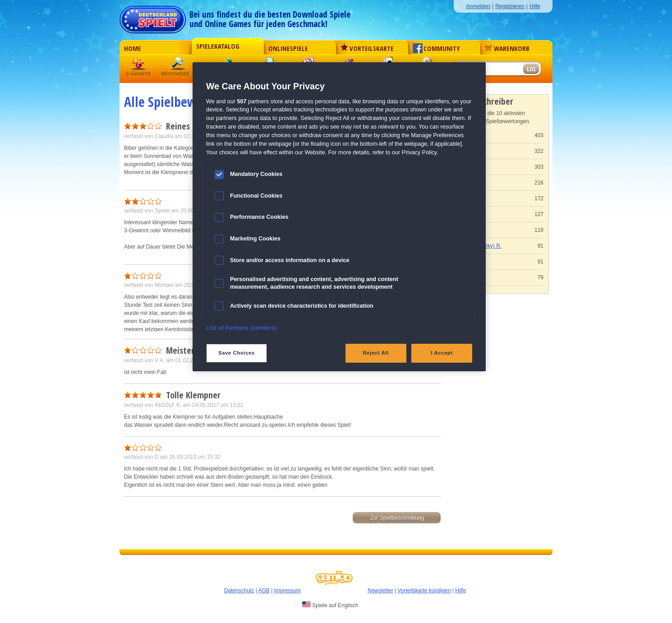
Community (436, 48)
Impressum (288, 591)
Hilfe (535, 6)
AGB (264, 591)
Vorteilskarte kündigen (424, 591)
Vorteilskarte (367, 48)
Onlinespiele (288, 48)
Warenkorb (507, 48)
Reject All (376, 353)
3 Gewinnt (139, 65)
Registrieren (510, 6)
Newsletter (380, 591)
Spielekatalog (218, 46)
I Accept (442, 353)
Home (133, 48)
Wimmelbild (179, 65)
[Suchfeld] (487, 69)
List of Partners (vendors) (242, 328)
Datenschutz (239, 591)
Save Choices (237, 353)
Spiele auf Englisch (330, 605)
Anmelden (478, 6)
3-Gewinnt (138, 74)
